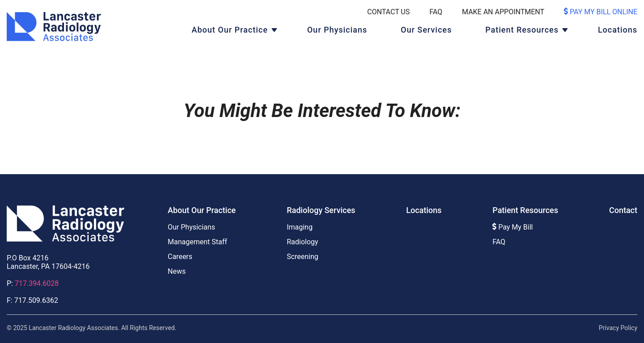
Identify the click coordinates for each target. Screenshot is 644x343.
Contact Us (388, 12)
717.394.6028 (37, 283)
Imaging (300, 227)
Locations (618, 30)
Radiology (302, 242)
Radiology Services (321, 210)
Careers (180, 257)
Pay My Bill (513, 227)
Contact (623, 210)
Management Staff (197, 242)
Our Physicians (337, 30)
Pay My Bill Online (601, 12)
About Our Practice (230, 30)
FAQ (436, 12)
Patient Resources (522, 30)
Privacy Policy (618, 328)
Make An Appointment (503, 12)
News (177, 271)
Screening (303, 257)
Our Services (426, 30)
